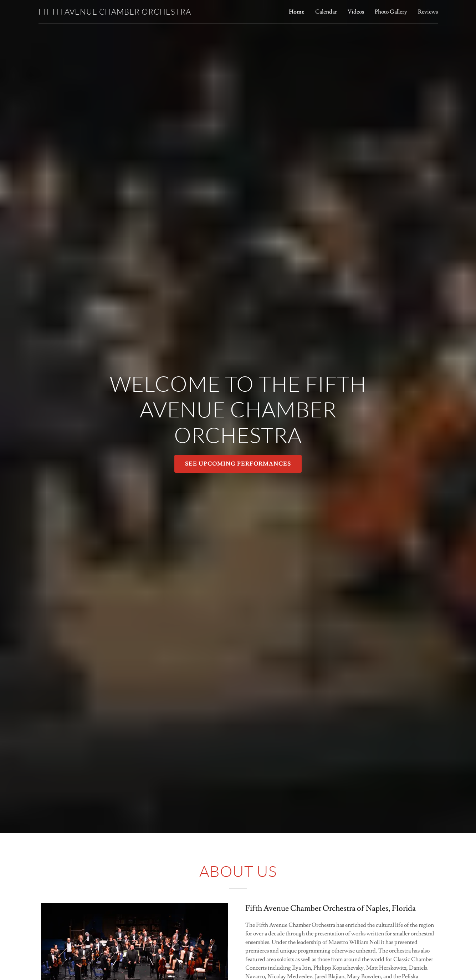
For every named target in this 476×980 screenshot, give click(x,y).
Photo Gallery (391, 12)
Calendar (326, 12)
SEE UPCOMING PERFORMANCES (238, 464)
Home (297, 12)
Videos (356, 12)
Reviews (428, 12)
